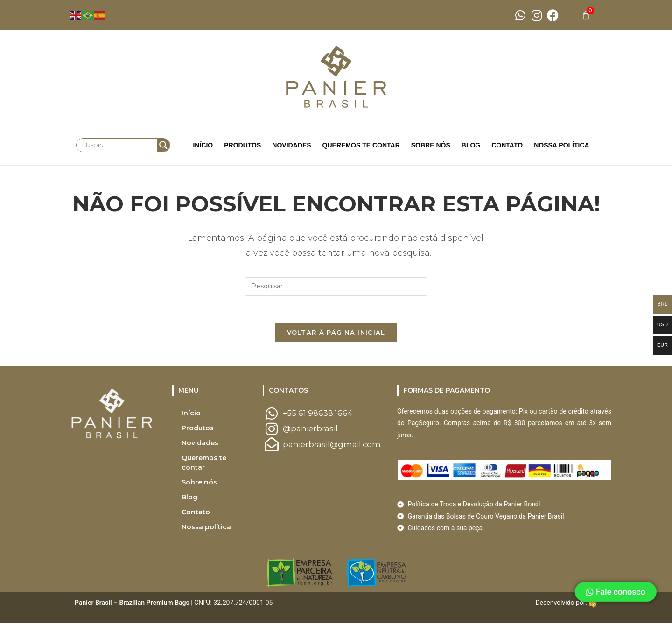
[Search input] (119, 145)
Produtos (242, 145)
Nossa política (562, 145)
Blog (471, 145)
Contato (507, 145)
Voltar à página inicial (336, 334)
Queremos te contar (361, 145)
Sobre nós (431, 145)
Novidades (291, 145)
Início (203, 145)
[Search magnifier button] (163, 145)
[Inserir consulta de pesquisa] (336, 287)
